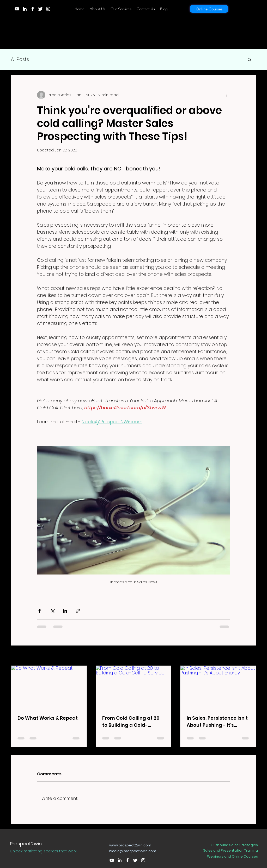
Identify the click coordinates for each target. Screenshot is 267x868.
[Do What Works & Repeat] (49, 687)
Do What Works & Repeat (48, 718)
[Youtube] (17, 9)
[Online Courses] (209, 9)
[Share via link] (78, 611)
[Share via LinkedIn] (65, 611)
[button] (249, 59)
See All (250, 656)
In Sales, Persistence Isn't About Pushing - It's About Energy (217, 722)
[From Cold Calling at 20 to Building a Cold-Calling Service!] (134, 687)
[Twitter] (40, 9)
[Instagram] (48, 9)
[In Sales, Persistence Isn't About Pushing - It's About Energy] (218, 687)
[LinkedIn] (25, 9)
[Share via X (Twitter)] (52, 611)
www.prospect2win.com (130, 845)
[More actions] (227, 95)
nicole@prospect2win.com (133, 851)
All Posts (20, 59)
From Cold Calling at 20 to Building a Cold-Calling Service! (131, 722)
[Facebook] (33, 9)
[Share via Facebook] (40, 611)
